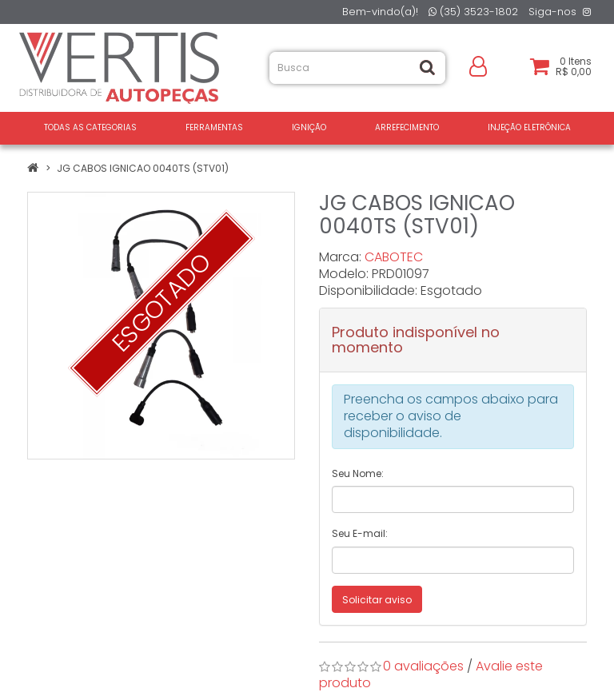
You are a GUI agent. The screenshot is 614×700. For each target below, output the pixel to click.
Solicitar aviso (377, 600)
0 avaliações (423, 666)
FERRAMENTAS (214, 127)
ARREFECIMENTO (407, 127)
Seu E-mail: (360, 533)
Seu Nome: (358, 473)
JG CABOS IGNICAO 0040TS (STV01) (143, 168)
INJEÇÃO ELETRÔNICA (529, 127)
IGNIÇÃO (309, 127)
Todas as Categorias (90, 127)
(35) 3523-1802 (473, 12)
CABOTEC (394, 257)
